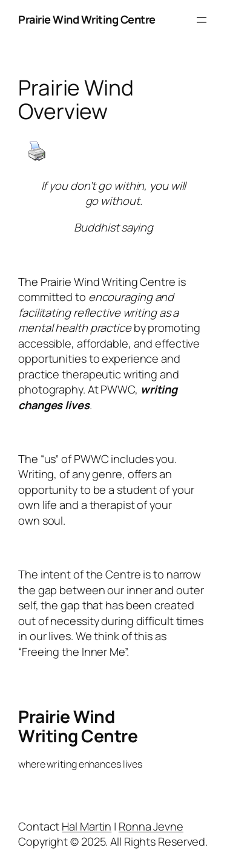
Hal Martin (87, 826)
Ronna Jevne (151, 826)
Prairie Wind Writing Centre (87, 19)
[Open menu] (202, 20)
